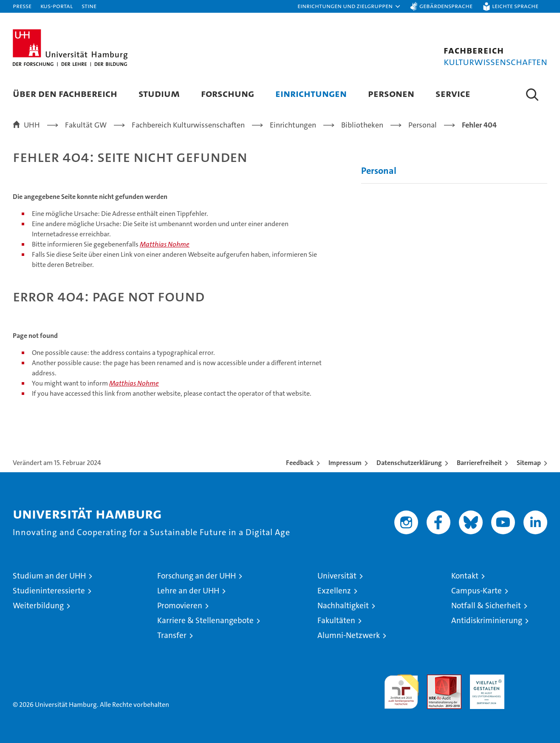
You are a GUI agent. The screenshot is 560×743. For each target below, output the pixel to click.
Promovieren (180, 605)
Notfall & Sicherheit (486, 605)
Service (453, 93)
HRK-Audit (485, 679)
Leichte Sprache (515, 6)
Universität (337, 576)
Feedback (300, 463)
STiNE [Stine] (89, 6)
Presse (22, 6)
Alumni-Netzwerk (349, 635)
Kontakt (465, 576)
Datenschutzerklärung (409, 463)
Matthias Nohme (165, 244)
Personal (379, 171)
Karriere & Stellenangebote (205, 620)
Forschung (228, 93)
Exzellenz (334, 591)
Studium (159, 93)
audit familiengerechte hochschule (401, 688)
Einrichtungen (311, 93)
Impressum (345, 463)
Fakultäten (336, 620)
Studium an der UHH (49, 576)
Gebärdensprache (446, 6)
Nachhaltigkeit (343, 605)
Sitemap (529, 463)
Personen (391, 93)
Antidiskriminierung (487, 620)
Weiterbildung (38, 605)
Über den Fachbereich (65, 93)
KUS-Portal (57, 6)
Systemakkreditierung (530, 679)
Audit (435, 679)
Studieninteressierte (49, 591)
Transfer (172, 635)
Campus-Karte (477, 591)
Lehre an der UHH (188, 591)
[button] (349, 6)
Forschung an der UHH (197, 576)
